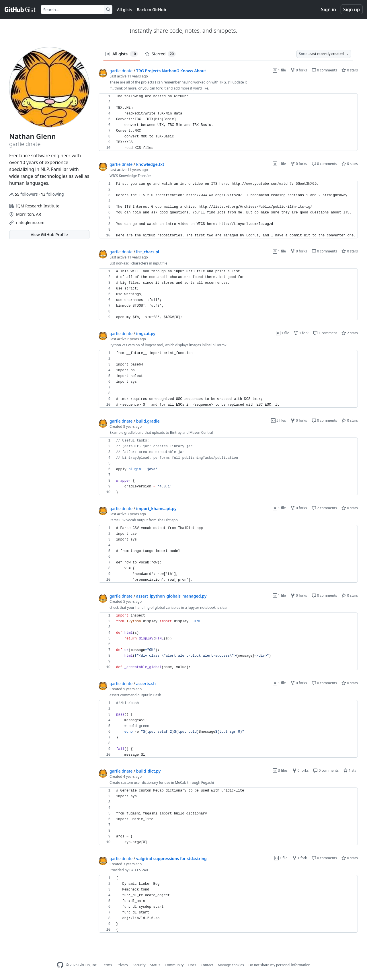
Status (155, 965)
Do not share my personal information (280, 965)
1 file (279, 70)
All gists (125, 10)
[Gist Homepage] (20, 9)
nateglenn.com (30, 222)
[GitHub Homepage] (60, 965)
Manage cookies (231, 965)
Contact (207, 965)
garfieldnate (121, 71)
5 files (278, 420)
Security (139, 965)
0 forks (299, 70)
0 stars (350, 70)
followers (24, 194)
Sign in (329, 9)
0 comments (324, 70)
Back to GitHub (151, 10)
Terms (107, 965)
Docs (192, 965)
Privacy (122, 965)
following (52, 194)
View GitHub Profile (49, 235)
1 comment (325, 333)
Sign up (352, 9)
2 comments (324, 508)
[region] (228, 122)
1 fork (301, 333)
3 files (280, 770)
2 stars (350, 333)
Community (174, 965)
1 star (351, 770)
